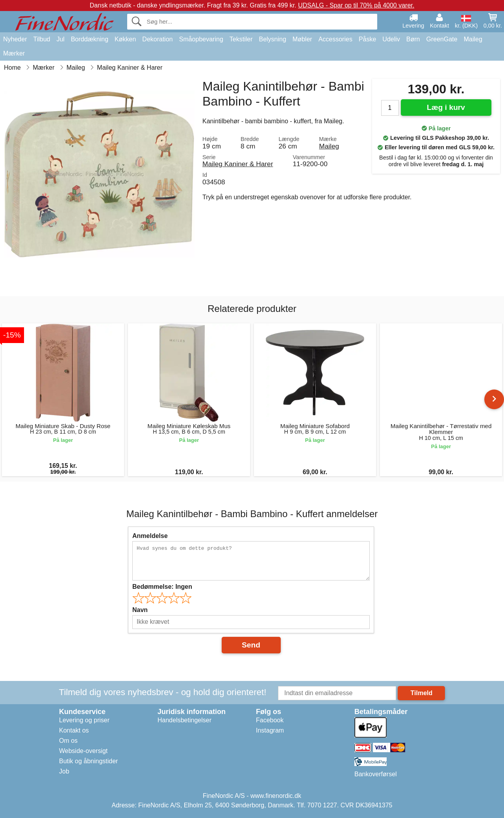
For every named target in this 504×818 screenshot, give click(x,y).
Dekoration (157, 39)
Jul (60, 39)
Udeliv (391, 39)
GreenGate (442, 39)
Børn (413, 39)
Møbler (302, 39)
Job (64, 771)
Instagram (270, 730)
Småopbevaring (201, 39)
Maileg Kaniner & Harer (238, 164)
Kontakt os (74, 730)
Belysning (272, 39)
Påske (367, 39)
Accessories (335, 39)
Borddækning (90, 39)
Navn (140, 610)
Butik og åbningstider (88, 761)
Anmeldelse (150, 536)
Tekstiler (241, 39)
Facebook (270, 720)
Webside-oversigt (83, 751)
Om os (68, 741)
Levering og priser (84, 720)
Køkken (125, 39)
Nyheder (15, 39)
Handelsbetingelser (184, 720)
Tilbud (42, 39)
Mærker (14, 53)
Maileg (473, 39)
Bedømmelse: (162, 587)
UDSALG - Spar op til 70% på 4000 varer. (356, 5)
